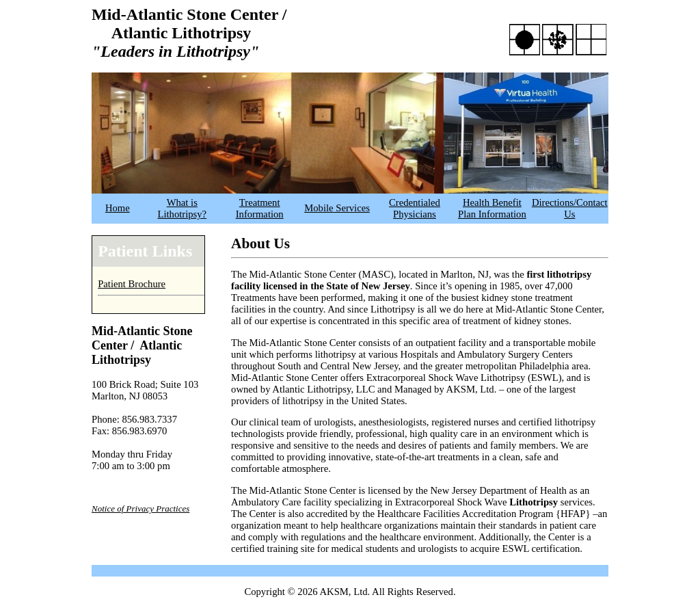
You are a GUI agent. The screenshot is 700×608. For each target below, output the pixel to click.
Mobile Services (337, 208)
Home (118, 208)
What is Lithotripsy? (182, 208)
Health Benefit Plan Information (492, 208)
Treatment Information (260, 208)
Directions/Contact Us (570, 208)
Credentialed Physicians (415, 208)
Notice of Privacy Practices (140, 508)
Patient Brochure (132, 284)
